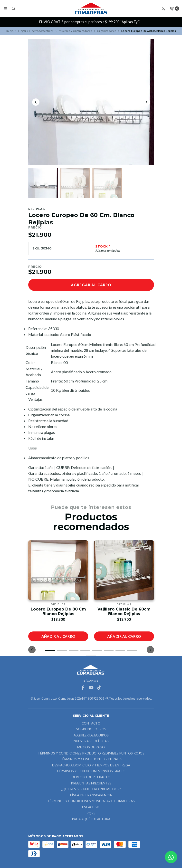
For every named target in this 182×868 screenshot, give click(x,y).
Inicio (10, 31)
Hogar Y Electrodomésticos (36, 31)
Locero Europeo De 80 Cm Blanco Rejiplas (58, 612)
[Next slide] (146, 102)
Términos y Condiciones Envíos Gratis (91, 771)
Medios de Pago (91, 747)
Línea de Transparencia (91, 795)
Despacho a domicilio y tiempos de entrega (91, 765)
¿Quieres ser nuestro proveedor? (91, 789)
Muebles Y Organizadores (75, 31)
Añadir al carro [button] (58, 636)
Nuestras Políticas (91, 741)
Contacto (91, 724)
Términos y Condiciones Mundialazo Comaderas (91, 801)
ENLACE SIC (91, 807)
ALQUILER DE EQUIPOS (91, 735)
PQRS (91, 813)
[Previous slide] (36, 102)
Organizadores (107, 31)
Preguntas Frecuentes (91, 783)
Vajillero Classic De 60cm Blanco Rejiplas (124, 612)
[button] (50, 650)
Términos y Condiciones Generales (91, 759)
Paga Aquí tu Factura (91, 819)
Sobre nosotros (91, 729)
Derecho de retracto (91, 777)
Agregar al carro (91, 285)
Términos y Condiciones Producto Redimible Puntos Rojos (91, 754)
